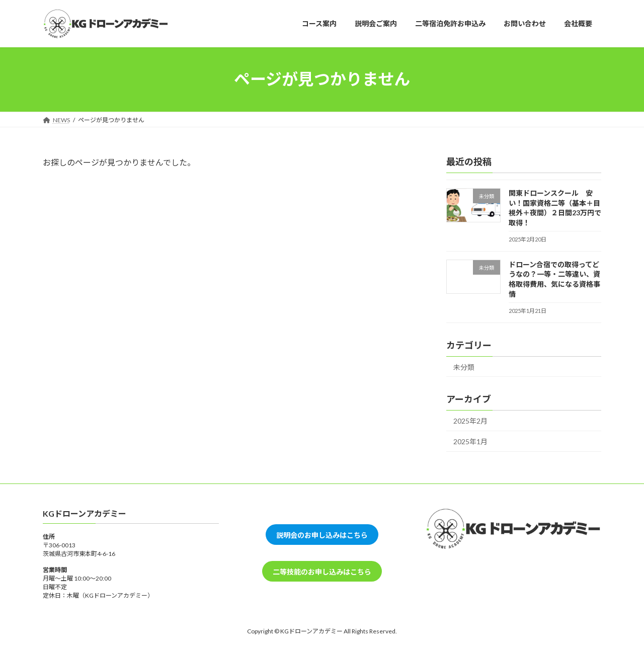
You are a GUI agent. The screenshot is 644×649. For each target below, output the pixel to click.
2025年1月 (470, 441)
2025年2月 (470, 421)
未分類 (464, 367)
